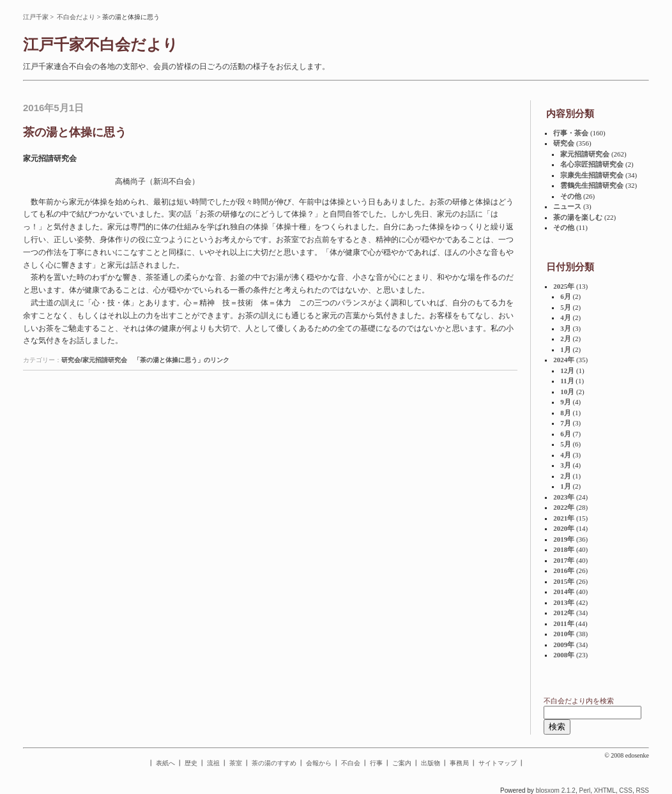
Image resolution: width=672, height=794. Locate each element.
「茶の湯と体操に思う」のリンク (181, 360)
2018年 (564, 549)
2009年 (564, 645)
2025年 (564, 286)
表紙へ (165, 763)
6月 (566, 296)
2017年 (564, 560)
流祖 (213, 763)
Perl (584, 790)
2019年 (564, 539)
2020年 (564, 528)
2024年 (564, 360)
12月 (567, 370)
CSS (626, 790)
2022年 (564, 507)
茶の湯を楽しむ (578, 217)
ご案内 (402, 763)
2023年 (564, 497)
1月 (566, 349)
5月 (566, 307)
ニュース (567, 206)
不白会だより (76, 17)
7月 (566, 423)
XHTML (605, 790)
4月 (566, 317)
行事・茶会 (571, 133)
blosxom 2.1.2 (556, 790)
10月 (567, 392)
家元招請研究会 (585, 154)
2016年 (564, 570)
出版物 (431, 763)
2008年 (564, 655)
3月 (566, 328)
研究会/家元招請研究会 (94, 360)
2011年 (563, 623)
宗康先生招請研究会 (592, 175)
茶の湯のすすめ (274, 763)
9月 (566, 402)
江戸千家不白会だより (101, 45)
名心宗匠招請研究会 (592, 164)
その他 (571, 196)
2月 (566, 339)
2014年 (564, 592)
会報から (319, 763)
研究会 (564, 143)
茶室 (236, 763)
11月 (567, 381)
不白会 (351, 763)
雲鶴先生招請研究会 (592, 185)
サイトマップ (498, 763)
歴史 (191, 763)
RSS (642, 790)
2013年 (564, 602)
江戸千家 (36, 17)
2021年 (564, 518)
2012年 (564, 613)
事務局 (459, 763)
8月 (566, 413)
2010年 (564, 634)
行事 (376, 763)
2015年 (564, 581)
